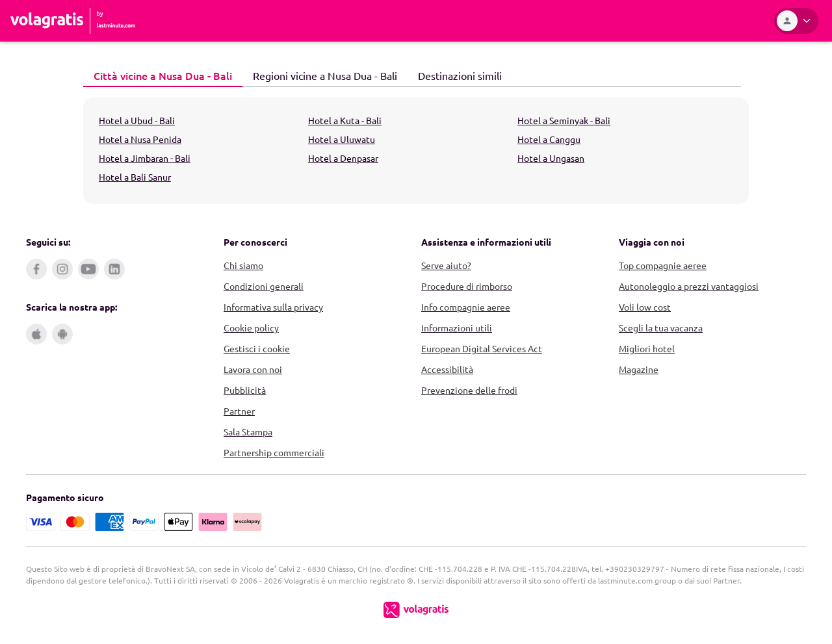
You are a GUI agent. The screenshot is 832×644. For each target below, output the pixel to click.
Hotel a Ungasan (551, 158)
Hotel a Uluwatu (342, 139)
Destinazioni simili (455, 75)
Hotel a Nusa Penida (140, 139)
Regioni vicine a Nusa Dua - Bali (320, 75)
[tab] (163, 76)
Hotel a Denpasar (343, 158)
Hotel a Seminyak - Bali (564, 120)
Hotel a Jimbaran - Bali (145, 158)
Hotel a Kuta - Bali (345, 120)
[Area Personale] (796, 21)
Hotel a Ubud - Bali (137, 120)
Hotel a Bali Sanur (135, 177)
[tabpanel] (416, 151)
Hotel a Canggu (549, 139)
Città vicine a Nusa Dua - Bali (158, 75)
